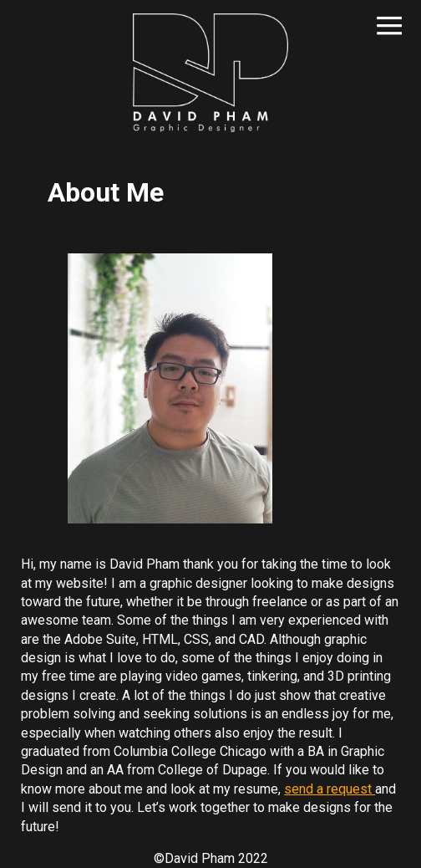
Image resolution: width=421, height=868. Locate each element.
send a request (330, 789)
